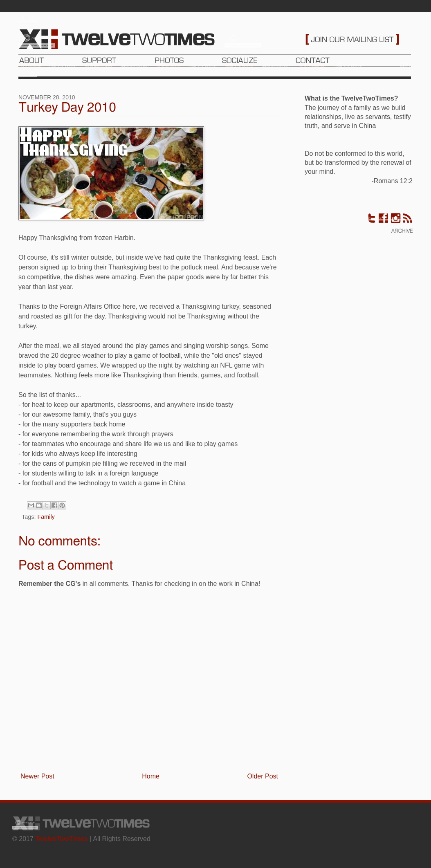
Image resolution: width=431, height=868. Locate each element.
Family (46, 517)
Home (151, 776)
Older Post (263, 776)
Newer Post (37, 776)
